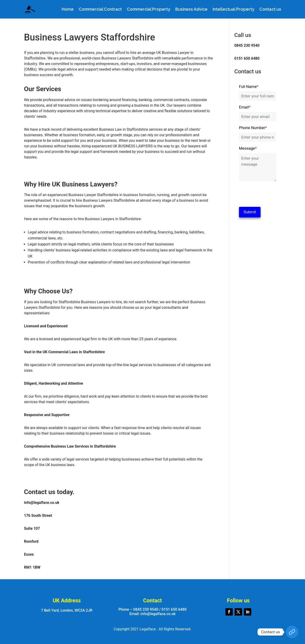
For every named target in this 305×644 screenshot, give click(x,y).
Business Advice (191, 10)
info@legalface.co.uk (158, 614)
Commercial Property (149, 10)
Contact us (270, 10)
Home (68, 10)
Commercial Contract (100, 10)
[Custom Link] (292, 632)
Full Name (249, 87)
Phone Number (253, 128)
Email (245, 107)
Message (248, 148)
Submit (250, 212)
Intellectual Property (233, 10)
